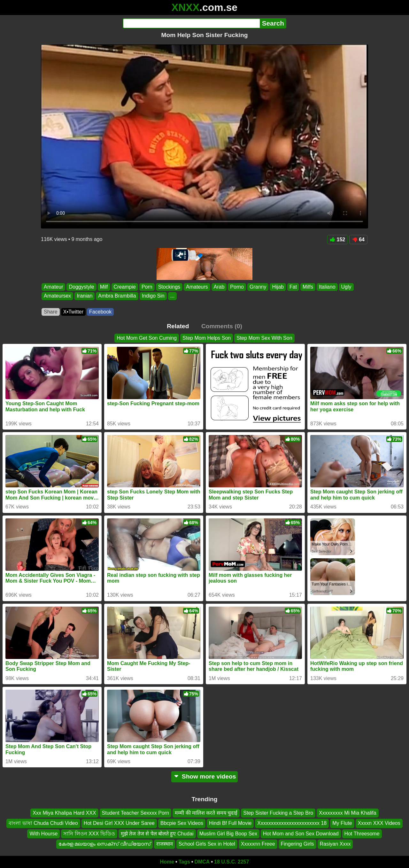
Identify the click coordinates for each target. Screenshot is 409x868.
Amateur (53, 287)
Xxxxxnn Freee (258, 844)
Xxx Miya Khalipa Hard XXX (64, 813)
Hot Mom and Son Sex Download (301, 833)
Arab (219, 287)
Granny (258, 287)
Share (51, 312)
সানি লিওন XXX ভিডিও (89, 833)
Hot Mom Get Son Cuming (147, 338)
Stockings (169, 287)
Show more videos (205, 776)
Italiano (327, 287)
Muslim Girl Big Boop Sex (228, 833)
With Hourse (43, 833)
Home (167, 862)
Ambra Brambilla (117, 296)
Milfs (308, 287)
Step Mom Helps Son (207, 338)
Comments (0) (222, 326)
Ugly (346, 287)
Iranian (85, 296)
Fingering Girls (297, 844)
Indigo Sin (153, 296)
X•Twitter (73, 312)
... (172, 296)
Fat (293, 287)
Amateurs (197, 287)
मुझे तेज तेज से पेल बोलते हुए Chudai (157, 833)
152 (338, 240)
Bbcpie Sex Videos (182, 823)
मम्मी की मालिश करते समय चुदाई (206, 813)
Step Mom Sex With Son (264, 338)
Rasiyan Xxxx (335, 844)
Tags (184, 862)
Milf (104, 287)
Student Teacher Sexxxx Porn (136, 813)
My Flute (342, 823)
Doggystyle (81, 287)
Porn (147, 287)
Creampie (125, 287)
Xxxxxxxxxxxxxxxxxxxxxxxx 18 (292, 823)
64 (358, 240)
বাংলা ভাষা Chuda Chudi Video (43, 823)
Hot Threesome (362, 833)
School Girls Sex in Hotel (207, 844)
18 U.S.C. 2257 (232, 862)
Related (178, 326)
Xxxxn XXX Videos (379, 823)
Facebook (100, 312)
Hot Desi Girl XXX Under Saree (119, 823)
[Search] (191, 23)
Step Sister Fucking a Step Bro (278, 813)
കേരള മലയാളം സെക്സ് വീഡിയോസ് (104, 844)
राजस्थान (165, 844)
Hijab (278, 287)
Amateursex (57, 296)
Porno (237, 287)
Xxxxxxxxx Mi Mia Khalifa (348, 813)
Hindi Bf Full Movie (230, 823)
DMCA (202, 862)
